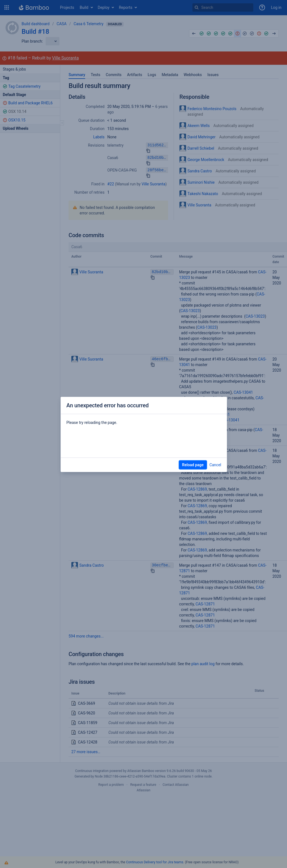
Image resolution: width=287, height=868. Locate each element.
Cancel (215, 465)
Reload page (193, 465)
